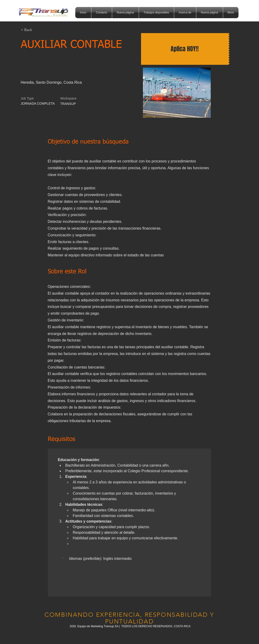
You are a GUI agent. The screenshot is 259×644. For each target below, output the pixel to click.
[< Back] (37, 30)
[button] (63, 558)
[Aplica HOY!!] (185, 49)
